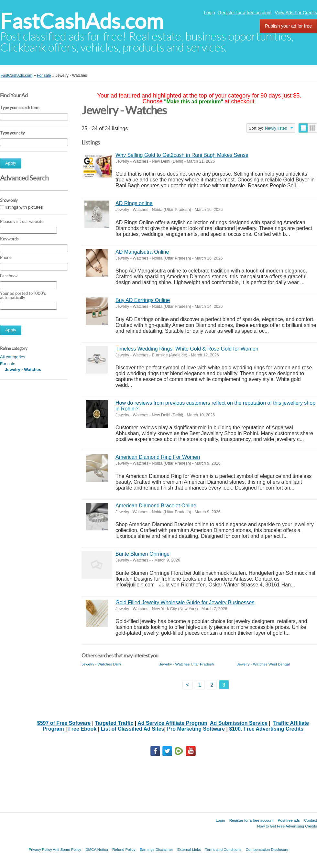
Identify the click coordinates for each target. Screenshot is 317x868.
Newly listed (276, 128)
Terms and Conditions (223, 849)
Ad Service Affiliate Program (172, 723)
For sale (8, 364)
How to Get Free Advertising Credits (287, 826)
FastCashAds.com (82, 21)
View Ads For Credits (296, 13)
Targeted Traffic (114, 723)
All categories (13, 357)
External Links (189, 849)
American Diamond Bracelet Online (156, 506)
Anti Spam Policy (67, 849)
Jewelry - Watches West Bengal (263, 664)
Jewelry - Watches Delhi (102, 664)
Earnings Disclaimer (156, 849)
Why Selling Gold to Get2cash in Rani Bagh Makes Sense (182, 155)
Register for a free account (245, 13)
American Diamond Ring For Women (158, 457)
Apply (11, 163)
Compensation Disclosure (267, 849)
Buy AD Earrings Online (143, 300)
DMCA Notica (97, 849)
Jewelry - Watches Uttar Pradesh (186, 664)
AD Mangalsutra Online (142, 252)
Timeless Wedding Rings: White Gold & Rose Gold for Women (187, 349)
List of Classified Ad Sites (133, 729)
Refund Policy (124, 849)
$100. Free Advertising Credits (266, 729)
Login (209, 13)
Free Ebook (82, 729)
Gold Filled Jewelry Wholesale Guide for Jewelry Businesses (185, 602)
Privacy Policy (40, 849)
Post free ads (289, 820)
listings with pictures (24, 207)
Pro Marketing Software (196, 729)
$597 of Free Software (64, 723)
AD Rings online (134, 203)
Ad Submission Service (239, 723)
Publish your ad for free (288, 26)
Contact (311, 820)
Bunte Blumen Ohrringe (142, 554)
